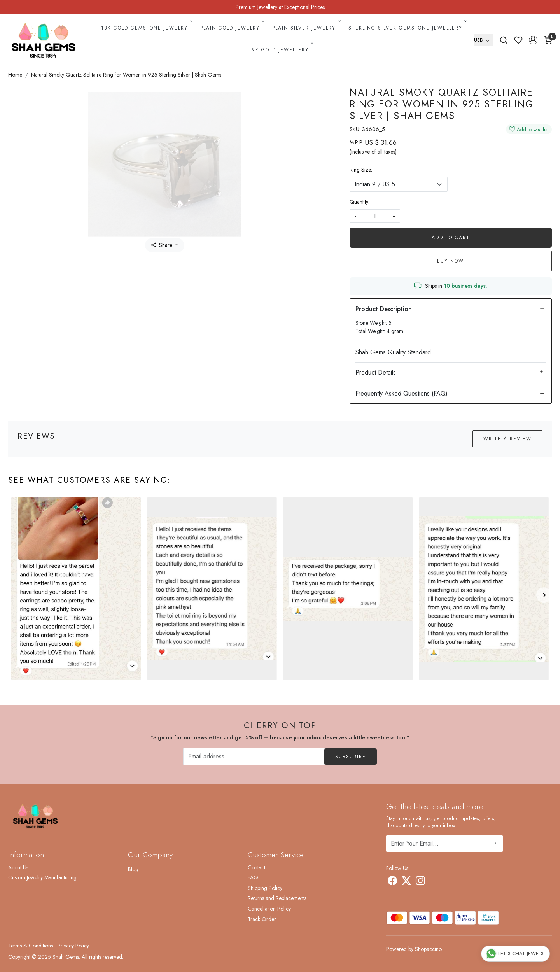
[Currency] (483, 40)
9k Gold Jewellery (282, 50)
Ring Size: (361, 170)
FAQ (253, 877)
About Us (18, 867)
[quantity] (375, 216)
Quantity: (360, 202)
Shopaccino (428, 949)
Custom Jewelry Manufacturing (42, 877)
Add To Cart (451, 238)
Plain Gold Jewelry (232, 28)
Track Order (262, 919)
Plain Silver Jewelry (306, 28)
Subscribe (351, 757)
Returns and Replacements (277, 898)
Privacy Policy (73, 946)
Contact (256, 867)
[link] (504, 40)
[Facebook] (392, 882)
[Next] (544, 595)
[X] (406, 882)
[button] (533, 40)
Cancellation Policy (269, 909)
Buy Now (451, 261)
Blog (133, 869)
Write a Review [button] (507, 439)
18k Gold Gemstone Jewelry (146, 28)
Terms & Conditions (31, 946)
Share (162, 245)
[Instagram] (420, 882)
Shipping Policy (265, 888)
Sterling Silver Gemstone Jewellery (407, 28)
